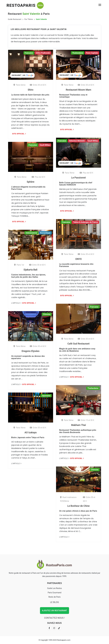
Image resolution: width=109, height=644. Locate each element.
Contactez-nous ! (54, 618)
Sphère (31, 182)
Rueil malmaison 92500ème (68, 499)
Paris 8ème (20, 177)
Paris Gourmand (54, 593)
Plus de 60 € (86, 173)
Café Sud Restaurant (78, 344)
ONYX (78, 259)
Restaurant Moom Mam (78, 90)
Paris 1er (19, 265)
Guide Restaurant (15, 19)
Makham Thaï (79, 425)
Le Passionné (79, 178)
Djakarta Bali (30, 270)
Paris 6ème (20, 85)
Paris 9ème (67, 85)
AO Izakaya (30, 432)
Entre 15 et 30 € (86, 420)
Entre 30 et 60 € (38, 85)
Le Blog (54, 602)
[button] (22, 75)
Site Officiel (19, 134)
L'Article (16, 303)
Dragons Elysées (31, 351)
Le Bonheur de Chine (79, 506)
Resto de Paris (55, 597)
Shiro (31, 90)
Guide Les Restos (54, 588)
